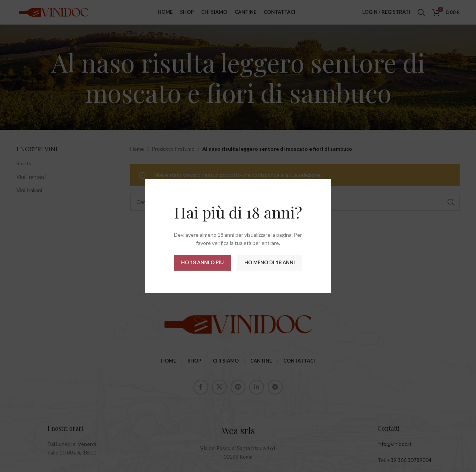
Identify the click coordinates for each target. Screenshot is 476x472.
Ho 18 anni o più (202, 262)
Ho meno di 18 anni (270, 262)
